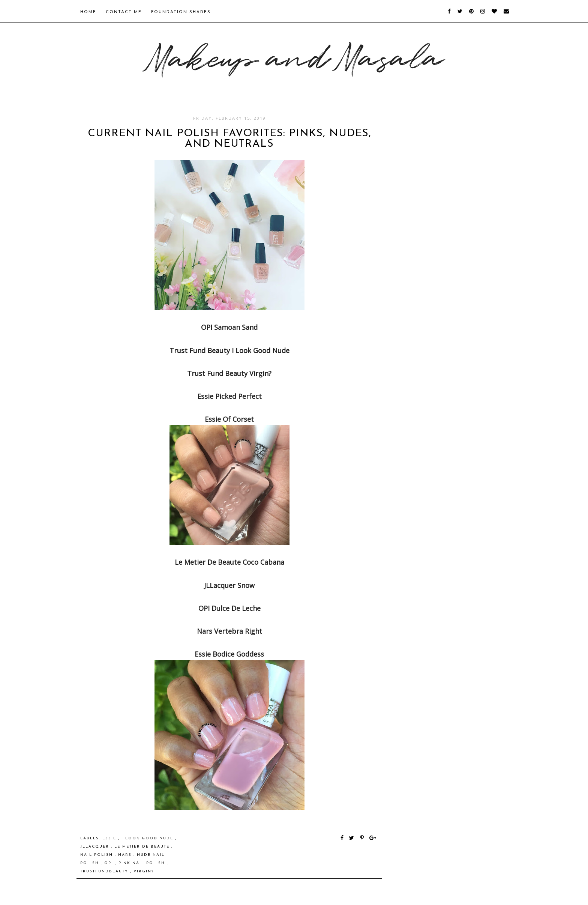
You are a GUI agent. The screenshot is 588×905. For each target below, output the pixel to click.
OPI (110, 863)
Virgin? (144, 871)
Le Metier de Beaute (143, 847)
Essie (110, 838)
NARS (126, 855)
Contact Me (124, 12)
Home (88, 12)
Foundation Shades (181, 12)
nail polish (97, 855)
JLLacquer (96, 847)
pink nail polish (143, 863)
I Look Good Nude (148, 838)
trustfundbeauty (105, 871)
